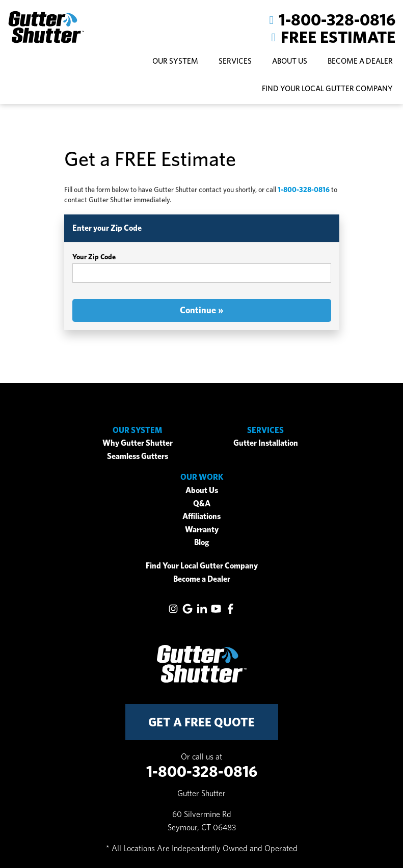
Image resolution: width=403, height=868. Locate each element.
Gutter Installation (266, 443)
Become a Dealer (202, 579)
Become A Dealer (360, 61)
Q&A (202, 504)
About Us (202, 490)
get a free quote (201, 722)
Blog (202, 542)
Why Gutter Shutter (138, 443)
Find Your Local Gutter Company (327, 88)
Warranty (202, 530)
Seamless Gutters (138, 456)
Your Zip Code (94, 257)
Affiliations (201, 516)
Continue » (201, 310)
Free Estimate (338, 37)
